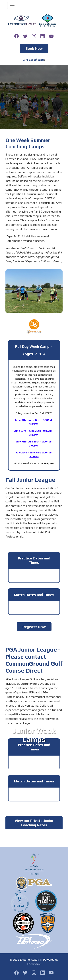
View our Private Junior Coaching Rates (34, 823)
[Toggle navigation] (12, 5)
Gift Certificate (33, 60)
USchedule (34, 964)
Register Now (34, 627)
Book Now (34, 48)
